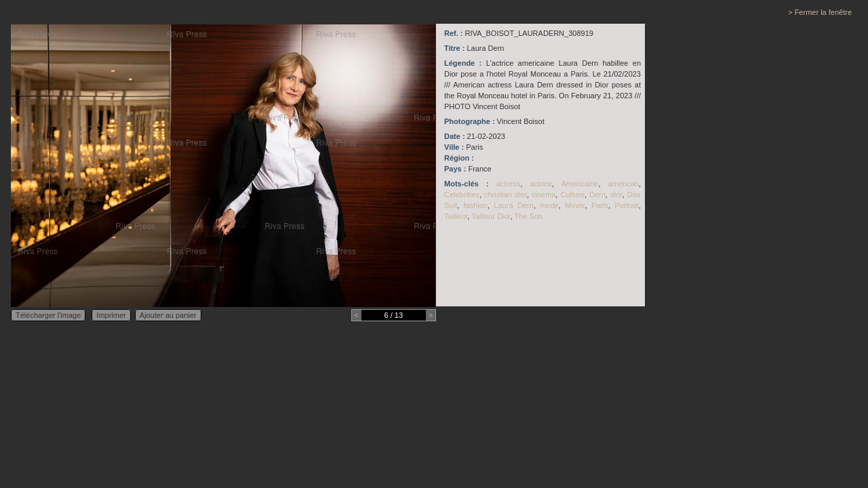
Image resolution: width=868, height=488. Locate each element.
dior (616, 195)
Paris (600, 205)
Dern (597, 195)
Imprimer (111, 315)
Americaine (579, 184)
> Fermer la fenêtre (820, 12)
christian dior (506, 195)
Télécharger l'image (48, 315)
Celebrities (462, 195)
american (624, 184)
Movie (575, 205)
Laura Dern (513, 205)
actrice (540, 184)
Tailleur (456, 216)
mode (549, 205)
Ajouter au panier (168, 315)
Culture (572, 195)
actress (508, 184)
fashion (475, 205)
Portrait (626, 205)
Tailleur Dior (491, 216)
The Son (529, 216)
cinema (544, 195)
